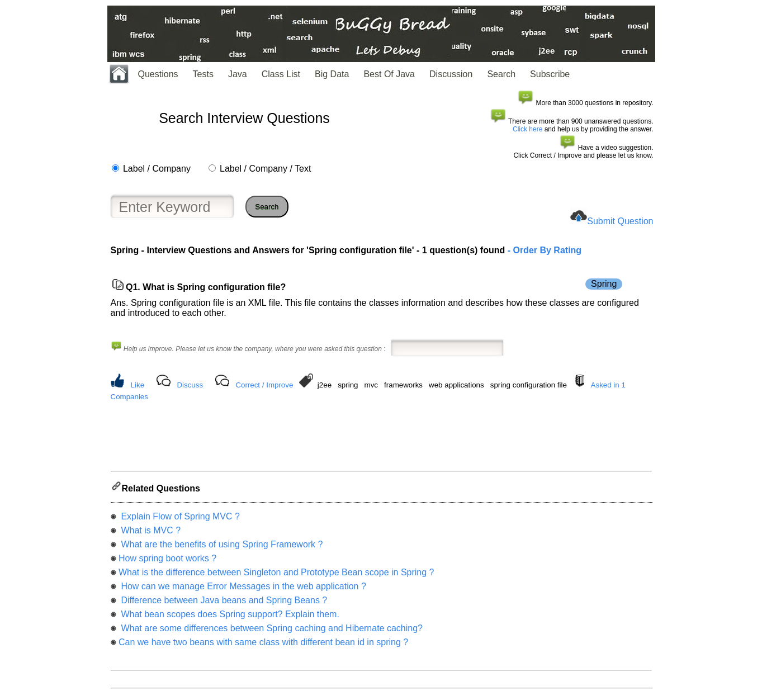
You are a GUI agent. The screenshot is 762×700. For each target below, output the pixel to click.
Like (138, 385)
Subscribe (550, 74)
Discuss (190, 385)
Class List (281, 74)
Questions (158, 74)
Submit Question (620, 221)
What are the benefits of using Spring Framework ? (221, 548)
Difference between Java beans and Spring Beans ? (223, 604)
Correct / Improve (264, 385)
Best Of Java (389, 74)
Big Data (332, 74)
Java (238, 74)
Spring (604, 284)
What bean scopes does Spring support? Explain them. (229, 618)
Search (501, 74)
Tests (203, 74)
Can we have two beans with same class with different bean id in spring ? (263, 645)
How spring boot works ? (167, 562)
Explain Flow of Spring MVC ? (179, 520)
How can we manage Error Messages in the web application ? (242, 590)
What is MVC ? (150, 534)
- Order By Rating (543, 250)
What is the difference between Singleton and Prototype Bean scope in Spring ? (276, 576)
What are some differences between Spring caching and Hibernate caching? (271, 632)
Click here (527, 129)
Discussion (451, 74)
